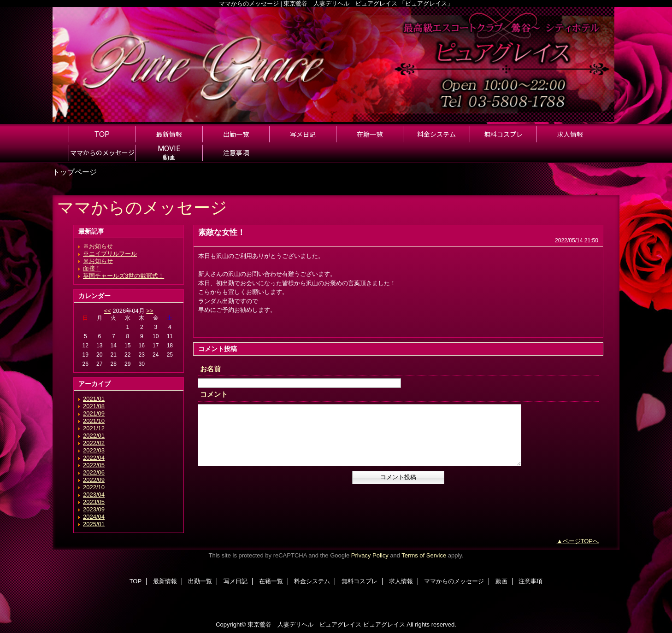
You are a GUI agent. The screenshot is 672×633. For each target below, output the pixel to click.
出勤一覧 (200, 581)
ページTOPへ (581, 541)
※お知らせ (98, 246)
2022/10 (94, 487)
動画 (501, 581)
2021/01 (94, 399)
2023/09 (94, 509)
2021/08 (94, 406)
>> (150, 311)
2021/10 (94, 421)
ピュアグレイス (384, 624)
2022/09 (94, 480)
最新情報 (165, 581)
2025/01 (94, 524)
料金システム (312, 581)
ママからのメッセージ (454, 581)
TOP (102, 134)
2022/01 (94, 436)
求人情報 (401, 581)
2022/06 (94, 472)
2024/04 (94, 517)
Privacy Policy (370, 555)
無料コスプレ (360, 581)
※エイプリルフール (110, 254)
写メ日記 (236, 581)
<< (107, 311)
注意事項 (531, 581)
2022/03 (94, 450)
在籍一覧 (271, 581)
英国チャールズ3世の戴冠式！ (124, 276)
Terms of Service (424, 555)
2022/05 (94, 465)
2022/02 (94, 443)
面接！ (92, 268)
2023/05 (94, 502)
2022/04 (94, 458)
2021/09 (94, 413)
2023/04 (94, 495)
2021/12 (94, 428)
